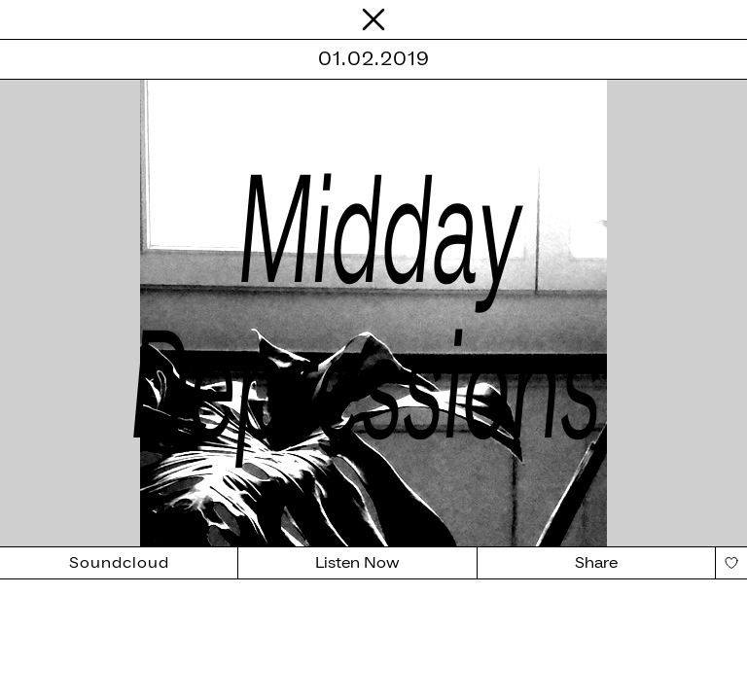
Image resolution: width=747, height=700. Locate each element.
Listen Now (357, 563)
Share (596, 563)
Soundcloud (119, 563)
